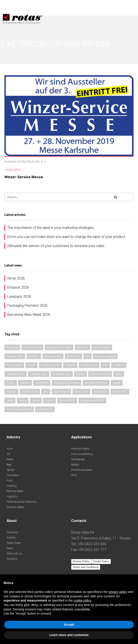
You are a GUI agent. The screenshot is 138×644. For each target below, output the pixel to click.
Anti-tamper (78, 459)
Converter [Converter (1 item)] (82, 347)
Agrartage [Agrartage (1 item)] (12, 347)
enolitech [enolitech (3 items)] (34, 356)
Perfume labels (15, 491)
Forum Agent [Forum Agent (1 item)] (14, 365)
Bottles (75, 465)
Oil (8, 454)
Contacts (12, 559)
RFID (74, 475)
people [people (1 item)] (117, 383)
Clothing (12, 486)
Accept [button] (69, 625)
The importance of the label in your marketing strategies (51, 228)
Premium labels (80, 449)
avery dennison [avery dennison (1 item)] (32, 347)
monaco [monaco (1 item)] (25, 383)
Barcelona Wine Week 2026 (29, 315)
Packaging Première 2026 (27, 306)
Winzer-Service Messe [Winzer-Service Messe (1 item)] (19, 409)
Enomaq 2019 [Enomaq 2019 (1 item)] (53, 356)
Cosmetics (13, 475)
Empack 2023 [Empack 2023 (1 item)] (102, 347)
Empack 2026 (18, 287)
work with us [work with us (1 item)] (45, 409)
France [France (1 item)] (32, 365)
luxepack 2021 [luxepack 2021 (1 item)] (39, 374)
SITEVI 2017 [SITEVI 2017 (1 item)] (120, 392)
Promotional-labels (82, 470)
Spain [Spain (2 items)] (10, 401)
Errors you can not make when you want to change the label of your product (66, 237)
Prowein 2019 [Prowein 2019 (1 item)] (30, 392)
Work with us (14, 554)
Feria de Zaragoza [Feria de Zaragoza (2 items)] (105, 356)
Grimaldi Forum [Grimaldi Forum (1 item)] (50, 365)
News (10, 548)
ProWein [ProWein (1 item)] (11, 392)
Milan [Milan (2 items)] (119, 374)
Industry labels (15, 507)
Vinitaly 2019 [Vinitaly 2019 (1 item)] (67, 401)
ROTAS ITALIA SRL (29, 162)
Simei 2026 (16, 278)
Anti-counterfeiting (82, 454)
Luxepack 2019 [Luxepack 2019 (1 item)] (15, 374)
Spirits (11, 470)
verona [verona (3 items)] (36, 401)
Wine (10, 449)
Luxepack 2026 (19, 296)
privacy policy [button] (118, 592)
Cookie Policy (101, 561)
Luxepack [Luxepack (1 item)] (119, 365)
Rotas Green (14, 543)
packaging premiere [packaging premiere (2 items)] (96, 383)
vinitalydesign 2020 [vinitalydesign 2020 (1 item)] (92, 401)
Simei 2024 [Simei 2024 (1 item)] (100, 392)
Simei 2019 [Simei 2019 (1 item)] (81, 392)
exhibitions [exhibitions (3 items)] (73, 356)
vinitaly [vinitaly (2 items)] (50, 401)
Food (10, 481)
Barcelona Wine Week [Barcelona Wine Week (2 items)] (59, 347)
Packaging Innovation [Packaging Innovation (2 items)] (66, 383)
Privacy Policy (81, 561)
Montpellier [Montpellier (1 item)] (42, 383)
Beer (9, 465)
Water (10, 459)
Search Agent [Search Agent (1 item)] (61, 392)
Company (12, 532)
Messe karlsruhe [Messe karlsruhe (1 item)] (100, 374)
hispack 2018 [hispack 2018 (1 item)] (89, 365)
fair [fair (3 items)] (87, 356)
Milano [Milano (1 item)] (11, 383)
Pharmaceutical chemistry (22, 502)
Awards (11, 538)
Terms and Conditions (86, 567)
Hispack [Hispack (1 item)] (70, 365)
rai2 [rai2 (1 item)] (46, 392)
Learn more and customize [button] (69, 635)
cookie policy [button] (82, 600)
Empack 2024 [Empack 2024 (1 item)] (15, 356)
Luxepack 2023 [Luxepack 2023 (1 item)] (62, 374)
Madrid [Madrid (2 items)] (80, 374)
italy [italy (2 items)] (105, 365)
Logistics (12, 496)
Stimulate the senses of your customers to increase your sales (56, 246)
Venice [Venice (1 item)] (23, 401)
